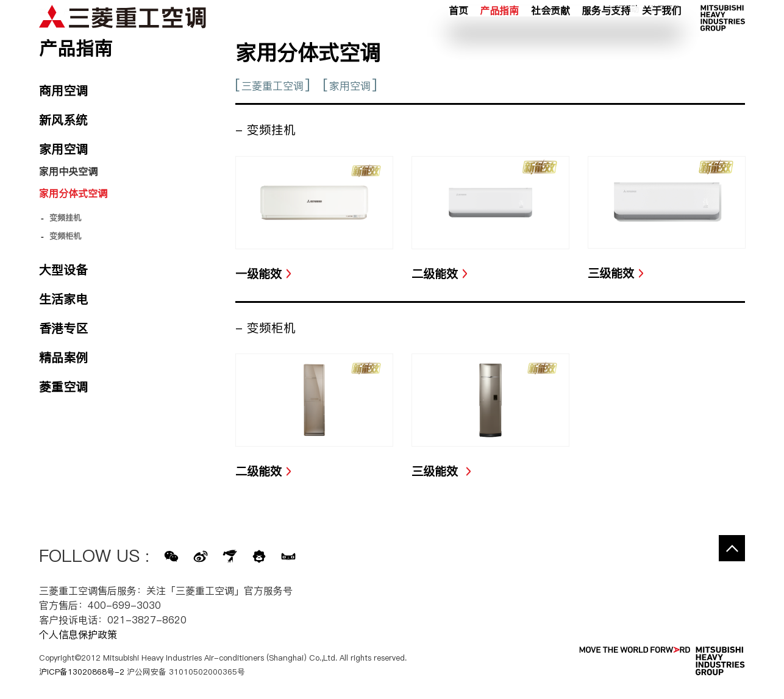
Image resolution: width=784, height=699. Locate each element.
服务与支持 (606, 42)
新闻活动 (623, 24)
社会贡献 (551, 42)
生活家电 (63, 299)
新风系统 (63, 120)
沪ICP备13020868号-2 (82, 672)
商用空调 (63, 91)
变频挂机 (65, 218)
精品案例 (63, 358)
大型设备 (63, 270)
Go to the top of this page (732, 548)
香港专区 (63, 328)
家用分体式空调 (73, 193)
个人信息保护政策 (78, 634)
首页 (458, 42)
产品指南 (499, 42)
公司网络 (665, 24)
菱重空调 (63, 387)
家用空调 (350, 86)
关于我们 (661, 42)
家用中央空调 (68, 171)
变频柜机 (65, 236)
